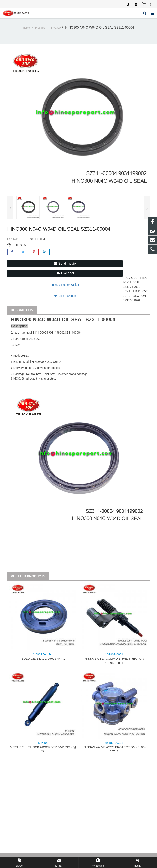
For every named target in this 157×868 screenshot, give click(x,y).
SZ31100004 (73, 333)
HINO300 (55, 28)
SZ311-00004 (100, 319)
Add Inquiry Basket (65, 285)
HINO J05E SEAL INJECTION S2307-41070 (135, 296)
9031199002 (57, 333)
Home (26, 28)
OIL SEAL (21, 245)
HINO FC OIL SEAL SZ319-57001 (135, 282)
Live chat (65, 273)
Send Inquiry (65, 263)
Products (40, 28)
